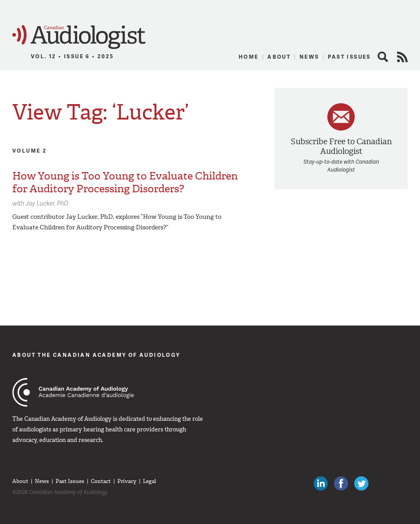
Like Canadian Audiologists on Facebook (341, 483)
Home (249, 57)
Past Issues (349, 57)
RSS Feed (402, 57)
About (279, 57)
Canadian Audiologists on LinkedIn (321, 483)
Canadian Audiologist (79, 37)
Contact (101, 481)
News (309, 57)
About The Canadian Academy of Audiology (96, 355)
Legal (150, 481)
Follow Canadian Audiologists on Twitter (361, 483)
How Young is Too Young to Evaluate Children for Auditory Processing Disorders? (125, 182)
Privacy (127, 481)
